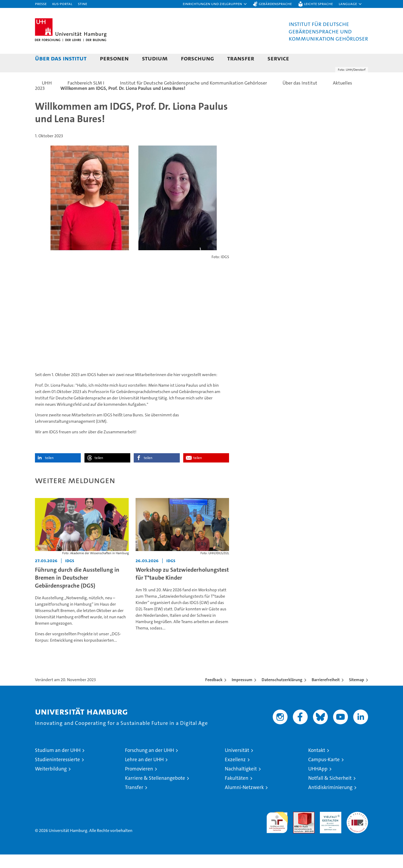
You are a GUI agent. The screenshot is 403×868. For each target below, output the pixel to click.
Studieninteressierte (57, 773)
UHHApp (318, 782)
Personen (114, 58)
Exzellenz (235, 773)
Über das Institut (61, 58)
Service (278, 58)
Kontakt (317, 764)
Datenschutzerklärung (282, 693)
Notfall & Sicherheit (330, 792)
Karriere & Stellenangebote (155, 792)
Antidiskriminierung (330, 801)
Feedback (214, 693)
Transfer (241, 58)
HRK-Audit (329, 828)
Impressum (242, 693)
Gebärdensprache (275, 4)
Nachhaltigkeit (241, 782)
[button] (215, 4)
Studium (155, 58)
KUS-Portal (62, 4)
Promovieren (139, 782)
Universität (237, 764)
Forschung (197, 58)
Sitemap (357, 693)
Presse (41, 4)
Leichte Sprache (318, 4)
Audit (298, 828)
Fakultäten (237, 792)
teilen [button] (49, 471)
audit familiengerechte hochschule (277, 834)
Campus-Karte (324, 773)
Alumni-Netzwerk (244, 801)
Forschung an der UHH (149, 764)
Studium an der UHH (58, 764)
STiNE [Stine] (82, 4)
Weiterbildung (51, 782)
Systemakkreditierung (357, 828)
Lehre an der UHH (144, 773)
